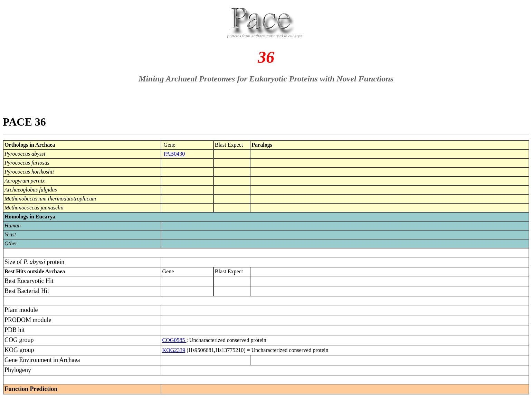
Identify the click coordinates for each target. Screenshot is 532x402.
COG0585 (174, 340)
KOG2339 (174, 350)
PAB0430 (174, 154)
